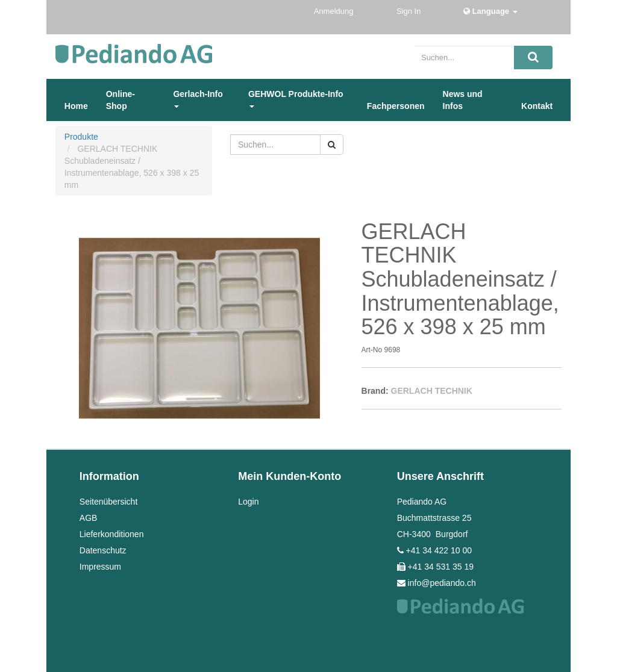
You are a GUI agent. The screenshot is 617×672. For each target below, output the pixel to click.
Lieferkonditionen (112, 534)
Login (248, 502)
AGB (89, 518)
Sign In (410, 11)
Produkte (81, 137)
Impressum (100, 567)
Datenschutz (103, 550)
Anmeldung (335, 11)
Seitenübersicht (109, 502)
